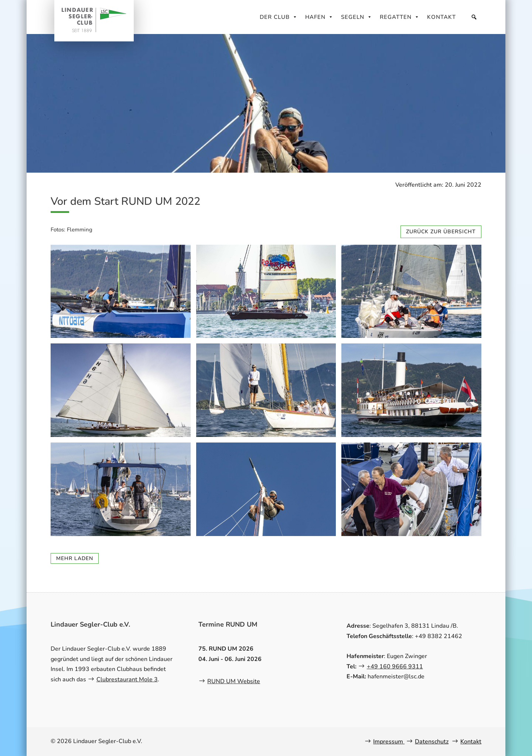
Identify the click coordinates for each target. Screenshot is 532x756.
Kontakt (441, 17)
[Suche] (474, 17)
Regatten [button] (400, 17)
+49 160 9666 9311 (395, 667)
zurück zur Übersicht (441, 232)
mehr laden (75, 558)
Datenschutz (432, 742)
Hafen (319, 17)
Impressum (389, 742)
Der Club (279, 17)
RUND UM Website (234, 681)
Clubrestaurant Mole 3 (127, 679)
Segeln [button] (357, 17)
